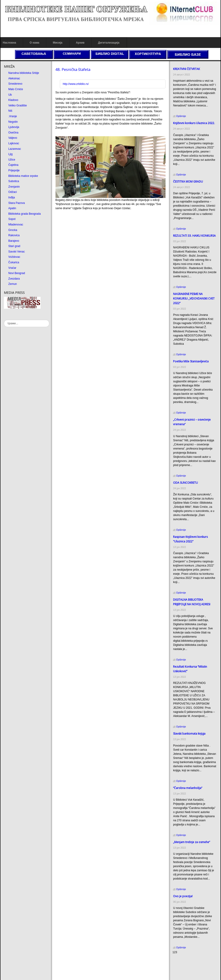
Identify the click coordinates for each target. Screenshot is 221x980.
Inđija (12, 197)
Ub (10, 95)
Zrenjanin (14, 187)
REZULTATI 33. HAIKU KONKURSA (194, 236)
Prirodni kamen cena (185, 961)
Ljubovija (14, 127)
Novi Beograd (17, 273)
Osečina (13, 133)
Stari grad (14, 246)
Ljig (10, 154)
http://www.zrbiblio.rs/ (76, 84)
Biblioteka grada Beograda (24, 214)
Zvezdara (14, 279)
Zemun (12, 284)
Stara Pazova (17, 203)
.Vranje (13, 116)
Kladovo (13, 100)
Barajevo (14, 241)
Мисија (57, 43)
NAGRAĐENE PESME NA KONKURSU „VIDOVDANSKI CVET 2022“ (194, 298)
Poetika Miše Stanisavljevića (191, 361)
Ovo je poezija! (183, 896)
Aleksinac (14, 78)
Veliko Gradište (18, 105)
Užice (12, 160)
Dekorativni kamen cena (187, 965)
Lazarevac (15, 149)
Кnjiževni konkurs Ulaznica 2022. (194, 123)
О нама (34, 43)
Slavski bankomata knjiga (189, 734)
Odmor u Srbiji (181, 973)
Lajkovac (14, 143)
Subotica (14, 181)
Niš (10, 111)
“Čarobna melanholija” (188, 788)
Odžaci (12, 192)
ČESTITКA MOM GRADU (188, 182)
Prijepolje (14, 170)
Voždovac (14, 257)
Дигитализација (109, 43)
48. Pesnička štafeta (73, 69)
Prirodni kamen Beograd (187, 969)
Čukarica (14, 262)
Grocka (13, 230)
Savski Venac (17, 252)
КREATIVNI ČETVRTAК (186, 69)
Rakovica (14, 235)
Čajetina (13, 165)
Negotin (13, 122)
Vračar (12, 268)
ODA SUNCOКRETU (185, 483)
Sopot (12, 219)
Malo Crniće (16, 89)
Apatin (12, 208)
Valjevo (13, 138)
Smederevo (15, 84)
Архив (80, 43)
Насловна (9, 43)
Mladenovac (16, 225)
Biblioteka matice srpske (23, 176)
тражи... (4, 320)
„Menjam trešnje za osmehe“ (192, 842)
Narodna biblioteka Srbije (24, 73)
